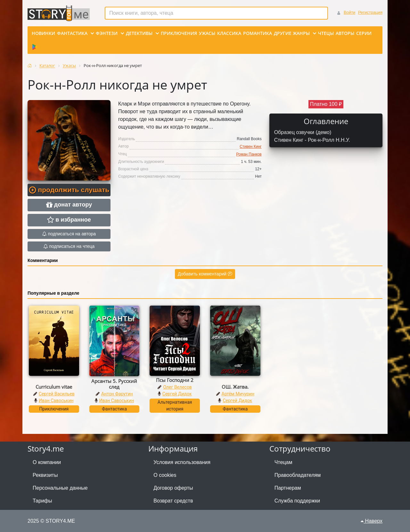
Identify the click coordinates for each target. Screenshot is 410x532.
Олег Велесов (177, 387)
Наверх (372, 521)
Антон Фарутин (117, 394)
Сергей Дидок (177, 394)
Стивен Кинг (250, 147)
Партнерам (288, 488)
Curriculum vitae (54, 387)
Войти (349, 12)
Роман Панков (249, 154)
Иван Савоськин (56, 401)
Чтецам (283, 462)
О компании (47, 462)
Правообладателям (298, 475)
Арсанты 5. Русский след (114, 384)
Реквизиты (45, 475)
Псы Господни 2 (175, 380)
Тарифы (42, 501)
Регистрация (370, 12)
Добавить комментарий (205, 274)
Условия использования (182, 462)
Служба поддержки (297, 501)
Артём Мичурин (238, 394)
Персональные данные (60, 488)
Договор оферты (173, 488)
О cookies (165, 475)
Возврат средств (173, 501)
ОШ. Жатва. (235, 387)
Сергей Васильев (57, 394)
